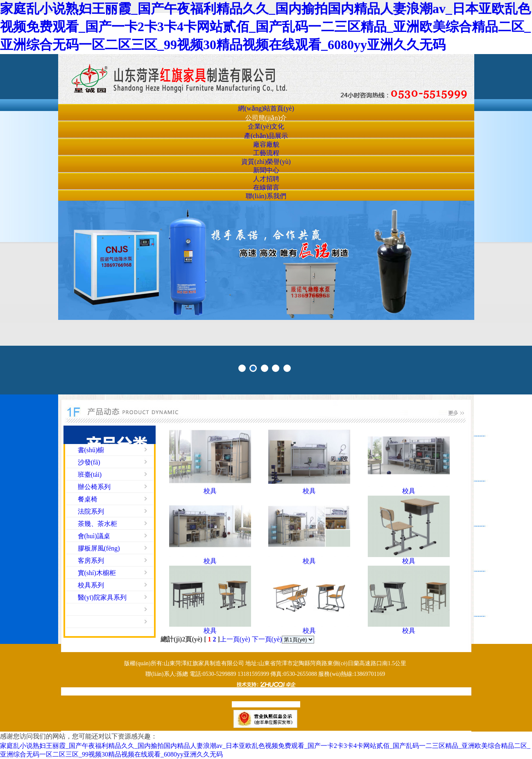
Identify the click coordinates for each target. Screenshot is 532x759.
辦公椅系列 (94, 487)
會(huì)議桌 (94, 536)
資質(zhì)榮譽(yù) (266, 162)
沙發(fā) (89, 462)
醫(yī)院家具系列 (102, 597)
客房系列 (91, 561)
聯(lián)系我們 (266, 196)
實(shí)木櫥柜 (97, 573)
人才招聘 (266, 179)
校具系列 (91, 585)
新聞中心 (266, 170)
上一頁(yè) (235, 639)
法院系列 (91, 511)
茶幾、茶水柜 (97, 524)
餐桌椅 (88, 499)
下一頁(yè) (267, 639)
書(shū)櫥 (91, 450)
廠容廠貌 (266, 144)
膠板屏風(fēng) (99, 548)
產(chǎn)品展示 (266, 136)
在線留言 (266, 187)
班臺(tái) (90, 475)
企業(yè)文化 (266, 126)
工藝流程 (266, 153)
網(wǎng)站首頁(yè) (266, 108)
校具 (210, 491)
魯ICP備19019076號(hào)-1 (265, 704)
